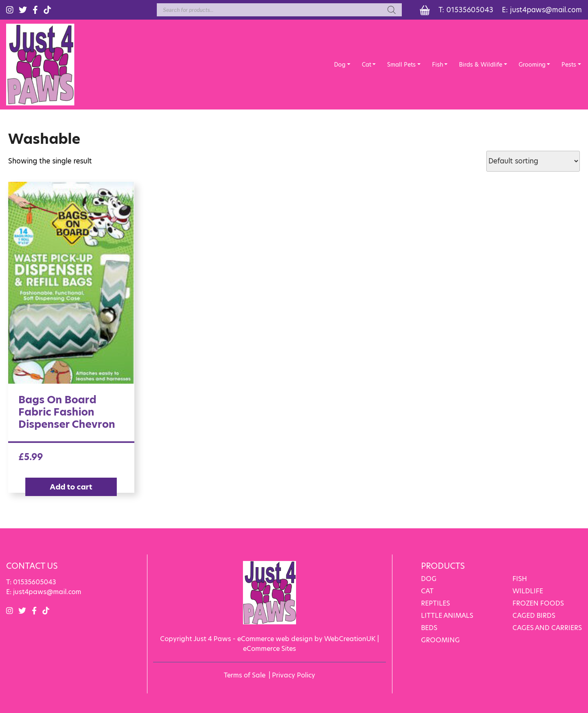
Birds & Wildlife (481, 65)
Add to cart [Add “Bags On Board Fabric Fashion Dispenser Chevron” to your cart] (71, 487)
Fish (438, 65)
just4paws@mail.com (546, 10)
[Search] (392, 10)
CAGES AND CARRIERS (547, 628)
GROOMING (440, 640)
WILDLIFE (528, 591)
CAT (427, 591)
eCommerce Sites (269, 649)
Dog (340, 65)
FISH (520, 579)
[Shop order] (533, 161)
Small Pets (401, 65)
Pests (569, 65)
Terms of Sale (245, 675)
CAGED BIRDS (534, 616)
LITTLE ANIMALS (447, 616)
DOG (429, 579)
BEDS (429, 628)
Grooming (532, 65)
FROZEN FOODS (538, 603)
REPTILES (435, 603)
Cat (366, 65)
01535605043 (470, 10)
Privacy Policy (294, 675)
